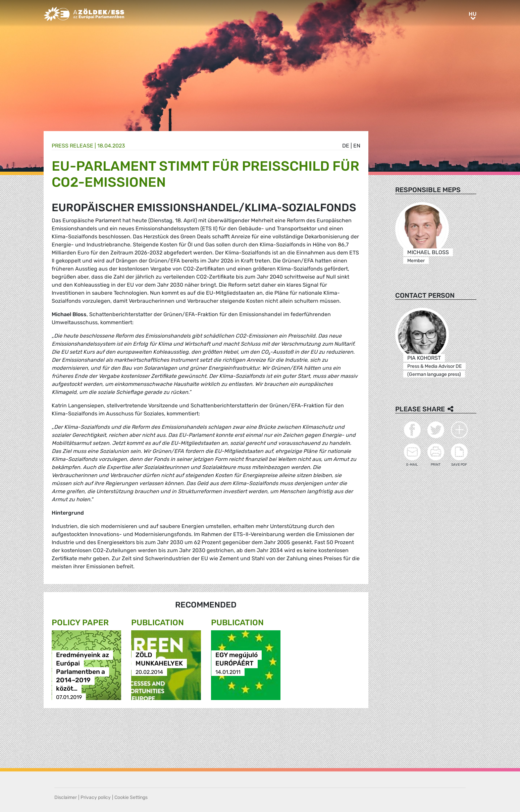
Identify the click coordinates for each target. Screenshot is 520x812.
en (357, 146)
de (346, 146)
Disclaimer (66, 797)
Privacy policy (96, 797)
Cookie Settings (131, 797)
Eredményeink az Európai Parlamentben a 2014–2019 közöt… (83, 672)
